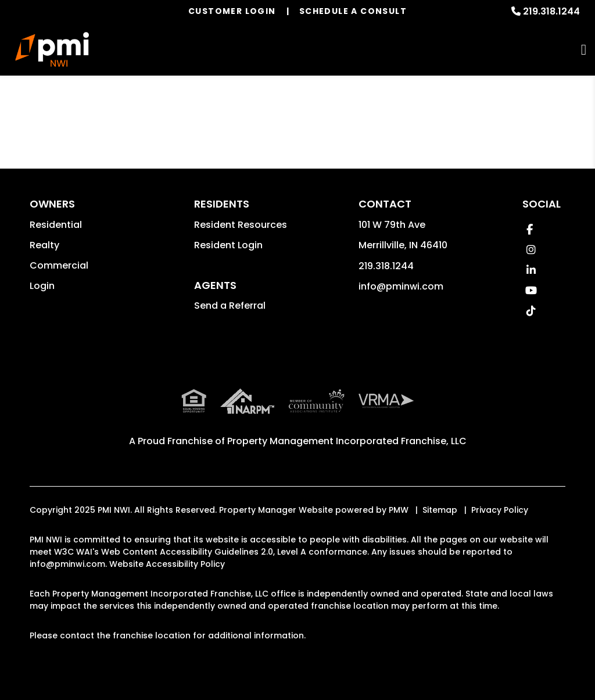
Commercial (59, 265)
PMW (399, 510)
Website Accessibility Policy (167, 564)
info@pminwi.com (401, 286)
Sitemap (440, 510)
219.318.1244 (551, 11)
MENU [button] (584, 50)
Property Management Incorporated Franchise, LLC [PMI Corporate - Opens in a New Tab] (347, 441)
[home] (52, 49)
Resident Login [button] (228, 245)
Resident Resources (241, 225)
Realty (44, 245)
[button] (530, 229)
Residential (56, 225)
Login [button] (42, 286)
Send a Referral (230, 306)
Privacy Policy (500, 510)
